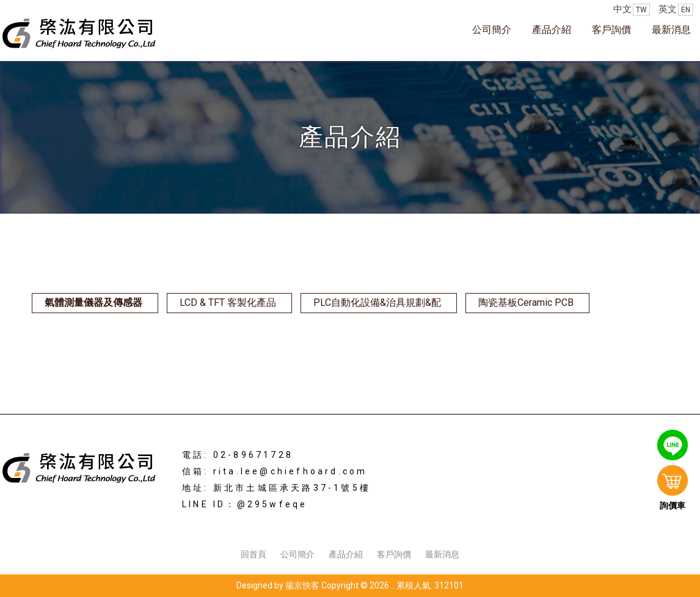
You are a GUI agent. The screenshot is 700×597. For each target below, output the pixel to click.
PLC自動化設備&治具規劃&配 (377, 302)
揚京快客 (302, 585)
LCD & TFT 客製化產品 (228, 302)
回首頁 (253, 554)
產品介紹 (552, 30)
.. (393, 585)
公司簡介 (492, 30)
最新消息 (671, 30)
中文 (632, 10)
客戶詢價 (611, 30)
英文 (676, 10)
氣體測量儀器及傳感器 (93, 302)
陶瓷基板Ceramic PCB (526, 302)
